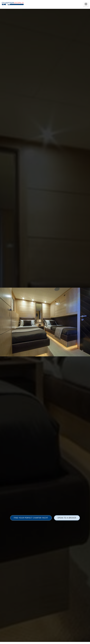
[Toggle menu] (86, 4)
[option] (45, 322)
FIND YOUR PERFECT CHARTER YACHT (31, 518)
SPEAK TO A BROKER (67, 518)
